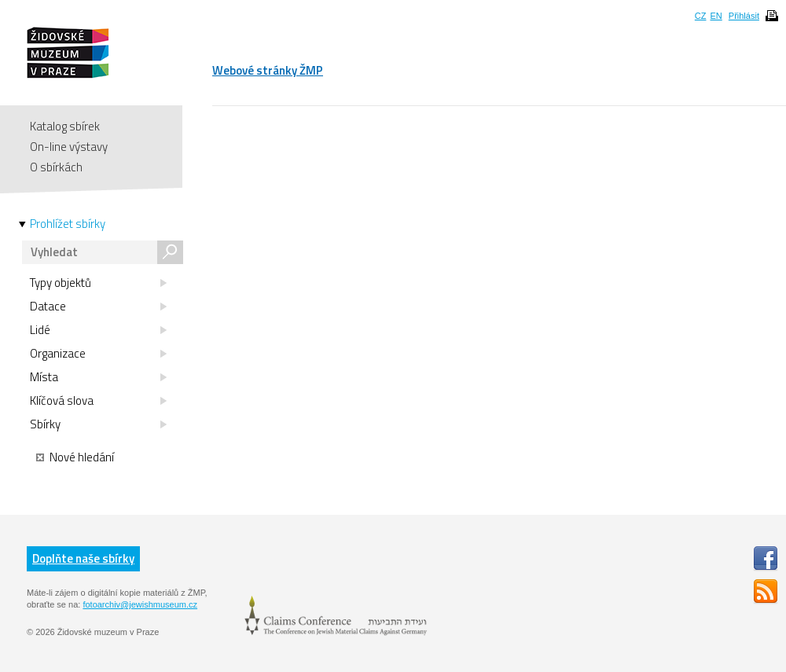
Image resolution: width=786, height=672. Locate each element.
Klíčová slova (98, 401)
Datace (98, 307)
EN (716, 16)
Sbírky (98, 424)
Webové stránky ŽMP (268, 70)
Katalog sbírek (65, 126)
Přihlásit (744, 16)
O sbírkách (56, 167)
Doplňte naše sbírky (83, 558)
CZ (701, 16)
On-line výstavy (69, 147)
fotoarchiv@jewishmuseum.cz (140, 604)
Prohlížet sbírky (68, 224)
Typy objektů (98, 283)
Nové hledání (75, 457)
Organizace (98, 354)
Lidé (98, 330)
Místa (98, 377)
